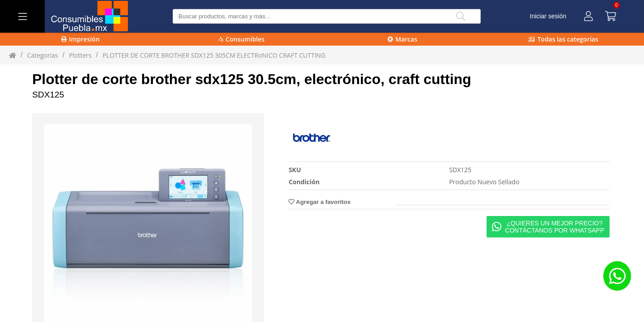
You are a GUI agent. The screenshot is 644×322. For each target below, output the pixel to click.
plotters (80, 55)
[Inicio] (13, 55)
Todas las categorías (563, 39)
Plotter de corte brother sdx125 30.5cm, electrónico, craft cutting (252, 79)
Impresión (80, 39)
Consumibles (242, 39)
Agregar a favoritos (319, 202)
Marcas (402, 39)
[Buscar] (461, 16)
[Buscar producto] (327, 16)
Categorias (42, 55)
